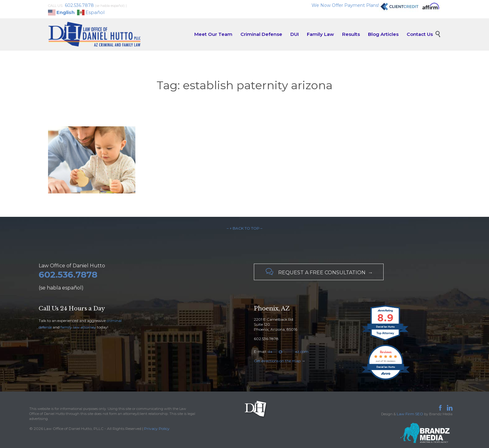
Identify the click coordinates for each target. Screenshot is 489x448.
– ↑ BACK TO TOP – (244, 228)
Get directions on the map (277, 361)
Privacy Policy (157, 429)
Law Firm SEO (410, 414)
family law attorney (78, 327)
